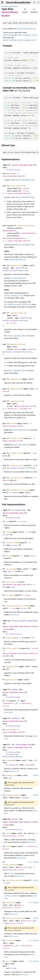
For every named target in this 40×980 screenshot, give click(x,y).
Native (23, 270)
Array (5, 535)
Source (36, 775)
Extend (19, 745)
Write (15, 819)
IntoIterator (14, 765)
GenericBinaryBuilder (18, 3)
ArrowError (25, 409)
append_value (17, 265)
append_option (17, 344)
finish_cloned (17, 438)
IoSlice (21, 867)
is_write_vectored (15, 880)
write (9, 833)
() (17, 409)
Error (5, 706)
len (8, 521)
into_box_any (12, 582)
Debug (15, 689)
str (33, 638)
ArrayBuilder (19, 510)
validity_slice (18, 478)
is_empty (10, 595)
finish (13, 423)
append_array (17, 401)
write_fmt (11, 940)
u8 (5, 456)
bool (28, 595)
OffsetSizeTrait (15, 634)
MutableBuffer (10, 231)
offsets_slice (17, 465)
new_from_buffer (26, 226)
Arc (30, 532)
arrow (4, 6)
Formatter (8, 703)
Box (4, 585)
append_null (16, 379)
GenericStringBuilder (18, 278)
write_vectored (10, 865)
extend (9, 760)
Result (11, 409)
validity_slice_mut (20, 490)
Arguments (8, 945)
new (12, 173)
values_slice (17, 453)
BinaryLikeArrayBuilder (25, 621)
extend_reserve (13, 795)
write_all (11, 902)
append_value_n (18, 313)
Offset (31, 468)
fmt (8, 701)
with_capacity (17, 186)
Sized (13, 968)
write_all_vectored (16, 918)
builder (15, 6)
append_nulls (17, 389)
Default (16, 718)
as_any (9, 556)
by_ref (9, 961)
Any (32, 556)
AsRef (18, 268)
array (9, 6)
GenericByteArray (24, 406)
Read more (15, 615)
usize (26, 188)
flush (9, 846)
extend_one (11, 775)
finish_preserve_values (18, 606)
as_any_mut (11, 569)
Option (6, 238)
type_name (11, 638)
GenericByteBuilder (23, 165)
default (10, 730)
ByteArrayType (14, 170)
